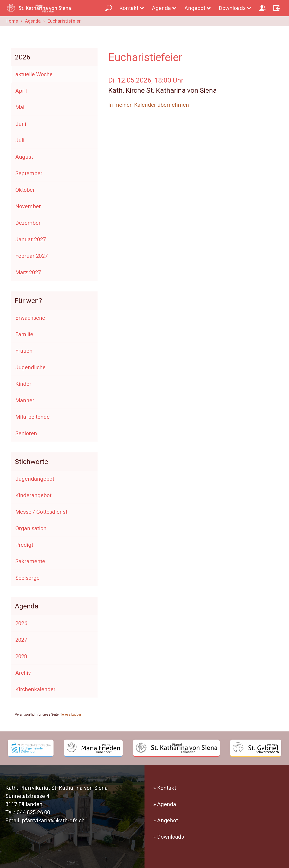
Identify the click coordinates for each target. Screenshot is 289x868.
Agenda (164, 8)
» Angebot (166, 821)
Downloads (235, 8)
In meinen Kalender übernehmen (149, 105)
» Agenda (165, 804)
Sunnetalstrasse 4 (27, 796)
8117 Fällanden (24, 804)
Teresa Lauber (71, 714)
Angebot (198, 8)
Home (12, 21)
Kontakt (132, 8)
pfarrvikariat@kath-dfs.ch (53, 821)
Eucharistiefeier (64, 21)
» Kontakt (165, 788)
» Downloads (169, 837)
